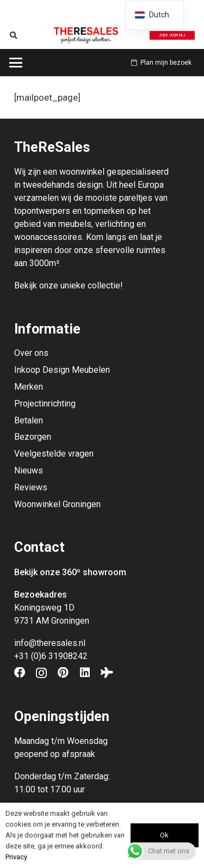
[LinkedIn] (85, 673)
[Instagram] (41, 673)
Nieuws (29, 470)
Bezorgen (33, 437)
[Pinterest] (63, 673)
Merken (29, 387)
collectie (104, 285)
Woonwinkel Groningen (57, 504)
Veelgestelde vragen (54, 454)
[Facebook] (20, 673)
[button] (14, 35)
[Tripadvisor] (107, 673)
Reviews (31, 487)
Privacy (16, 857)
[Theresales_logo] (86, 35)
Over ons (31, 353)
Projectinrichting (45, 404)
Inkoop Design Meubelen (62, 370)
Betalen (29, 420)
